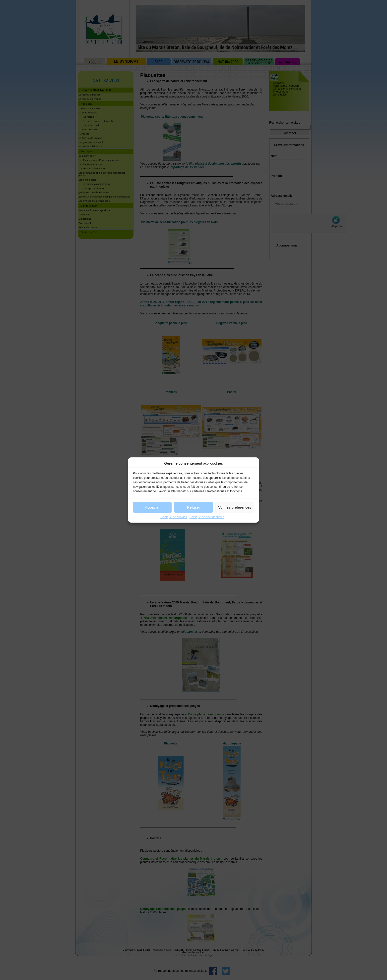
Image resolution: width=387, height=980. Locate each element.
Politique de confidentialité (207, 517)
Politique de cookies (174, 517)
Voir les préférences (235, 507)
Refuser (194, 507)
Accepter (152, 507)
